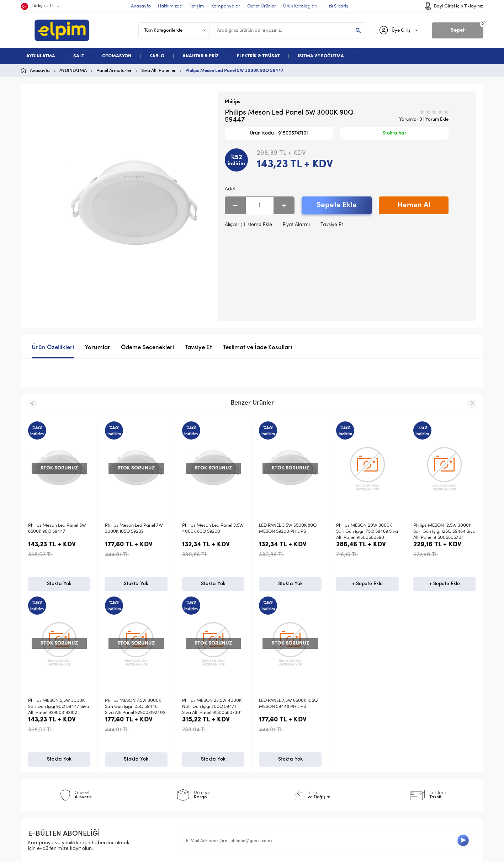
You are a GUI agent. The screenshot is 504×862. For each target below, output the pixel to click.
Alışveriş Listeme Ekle (248, 225)
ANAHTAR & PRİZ (201, 56)
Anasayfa (270, 727)
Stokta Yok (59, 585)
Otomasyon (45, 750)
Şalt (36, 739)
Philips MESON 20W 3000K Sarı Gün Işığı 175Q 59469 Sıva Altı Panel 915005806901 (290, 532)
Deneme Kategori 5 (54, 773)
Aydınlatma (45, 727)
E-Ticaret (231, 853)
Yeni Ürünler (273, 739)
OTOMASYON (117, 56)
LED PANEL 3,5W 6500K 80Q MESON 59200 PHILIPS (211, 529)
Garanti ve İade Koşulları (174, 762)
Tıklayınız (474, 6)
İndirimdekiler (275, 750)
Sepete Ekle (337, 205)
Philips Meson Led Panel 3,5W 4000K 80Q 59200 (136, 529)
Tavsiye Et (332, 225)
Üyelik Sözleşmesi (165, 739)
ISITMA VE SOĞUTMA (321, 56)
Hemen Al (414, 205)
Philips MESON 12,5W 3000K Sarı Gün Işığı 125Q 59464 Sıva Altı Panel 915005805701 (367, 532)
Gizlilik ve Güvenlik (166, 773)
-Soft (215, 853)
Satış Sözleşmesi (164, 750)
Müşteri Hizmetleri (280, 762)
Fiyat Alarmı (296, 225)
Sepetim (269, 773)
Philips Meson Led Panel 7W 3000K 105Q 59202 (57, 529)
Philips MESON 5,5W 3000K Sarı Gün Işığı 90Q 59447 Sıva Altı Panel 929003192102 (444, 532)
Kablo (38, 762)
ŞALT (79, 56)
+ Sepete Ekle (290, 585)
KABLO (157, 56)
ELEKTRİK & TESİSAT (258, 56)
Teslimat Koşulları (165, 727)
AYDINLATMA (41, 56)
